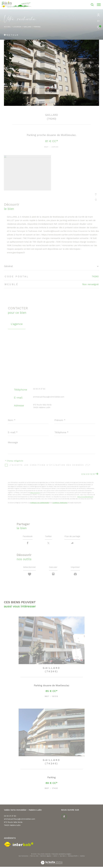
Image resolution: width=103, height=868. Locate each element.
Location (17, 27)
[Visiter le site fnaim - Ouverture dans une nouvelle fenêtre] (7, 845)
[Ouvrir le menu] (99, 5)
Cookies (82, 857)
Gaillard (27, 27)
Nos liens (63, 857)
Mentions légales (46, 857)
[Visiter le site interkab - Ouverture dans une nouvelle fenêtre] (23, 845)
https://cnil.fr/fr (35, 493)
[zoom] (27, 157)
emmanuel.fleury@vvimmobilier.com (49, 397)
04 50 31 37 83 (39, 389)
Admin (56, 857)
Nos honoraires (24, 857)
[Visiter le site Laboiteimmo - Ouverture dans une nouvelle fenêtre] (52, 862)
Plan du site (34, 857)
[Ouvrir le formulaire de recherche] (85, 5)
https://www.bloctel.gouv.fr (85, 497)
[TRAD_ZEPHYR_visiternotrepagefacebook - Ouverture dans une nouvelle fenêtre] (64, 817)
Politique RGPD (73, 857)
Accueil (7, 27)
